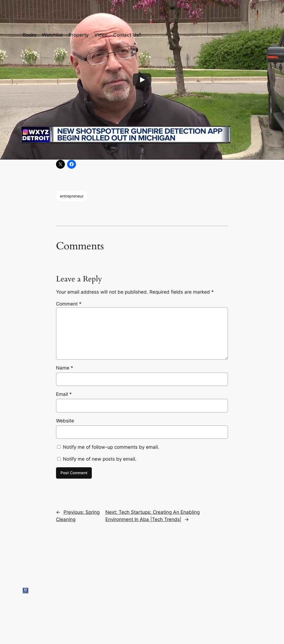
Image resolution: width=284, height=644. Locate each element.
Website (65, 421)
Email (64, 394)
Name (65, 368)
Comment (69, 304)
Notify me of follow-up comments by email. (111, 447)
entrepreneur (72, 196)
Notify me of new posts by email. (100, 459)
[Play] (142, 80)
